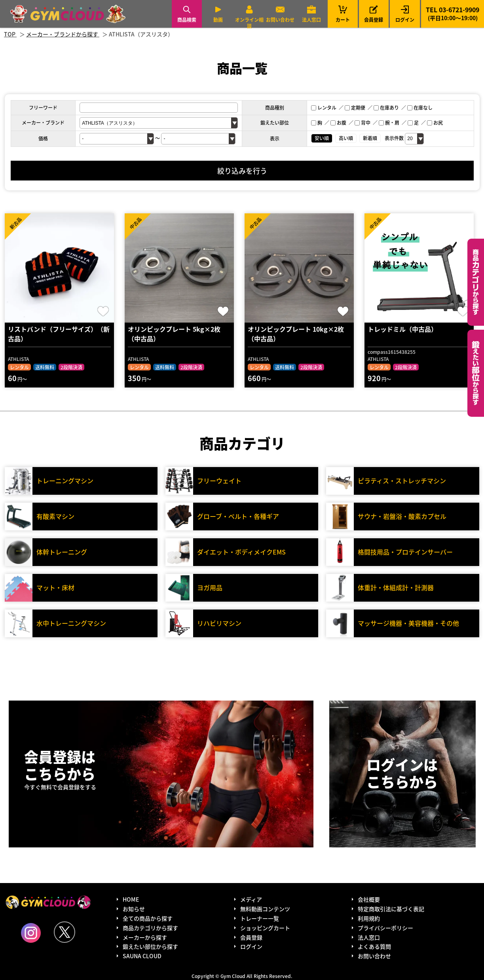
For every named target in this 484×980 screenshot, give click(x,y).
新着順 (370, 138)
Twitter (65, 932)
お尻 (435, 122)
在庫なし (420, 107)
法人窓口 (311, 20)
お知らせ (134, 909)
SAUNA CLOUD (142, 956)
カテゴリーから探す (476, 282)
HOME (131, 899)
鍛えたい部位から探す (476, 373)
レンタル (324, 107)
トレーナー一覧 (260, 918)
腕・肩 (389, 122)
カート (343, 14)
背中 (363, 122)
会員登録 (374, 20)
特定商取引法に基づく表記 (391, 909)
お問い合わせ (280, 20)
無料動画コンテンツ (265, 909)
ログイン (405, 20)
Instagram (31, 933)
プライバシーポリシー (385, 928)
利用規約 (369, 918)
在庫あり (386, 107)
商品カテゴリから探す (150, 928)
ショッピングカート (265, 928)
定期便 (355, 107)
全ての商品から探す (148, 918)
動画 (218, 20)
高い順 (346, 138)
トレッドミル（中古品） (402, 329)
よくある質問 (374, 946)
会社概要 (369, 899)
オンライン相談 (249, 23)
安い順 (322, 138)
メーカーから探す (145, 937)
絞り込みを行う (242, 171)
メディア (251, 899)
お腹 (338, 122)
